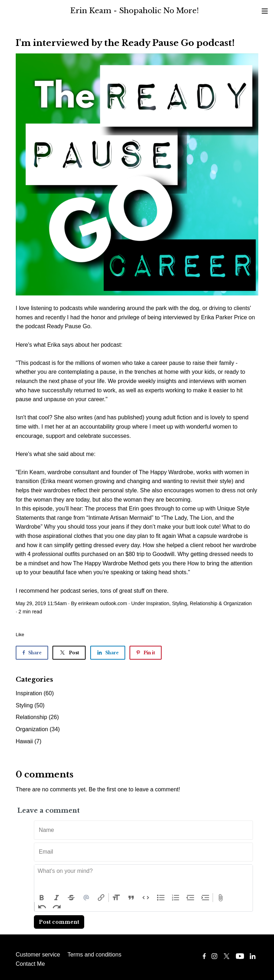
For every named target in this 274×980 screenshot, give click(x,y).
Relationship (204, 603)
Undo (42, 907)
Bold (42, 898)
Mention (86, 898)
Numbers (176, 898)
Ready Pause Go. (70, 326)
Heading (116, 898)
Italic (57, 898)
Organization (237, 603)
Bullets (161, 898)
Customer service (38, 955)
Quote (131, 898)
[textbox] (143, 879)
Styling (179, 603)
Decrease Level (191, 898)
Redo (57, 907)
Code (146, 898)
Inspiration (158, 603)
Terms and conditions (94, 955)
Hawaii (29, 741)
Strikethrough (71, 898)
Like (20, 635)
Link (101, 898)
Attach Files (220, 898)
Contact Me (30, 964)
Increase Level (205, 898)
